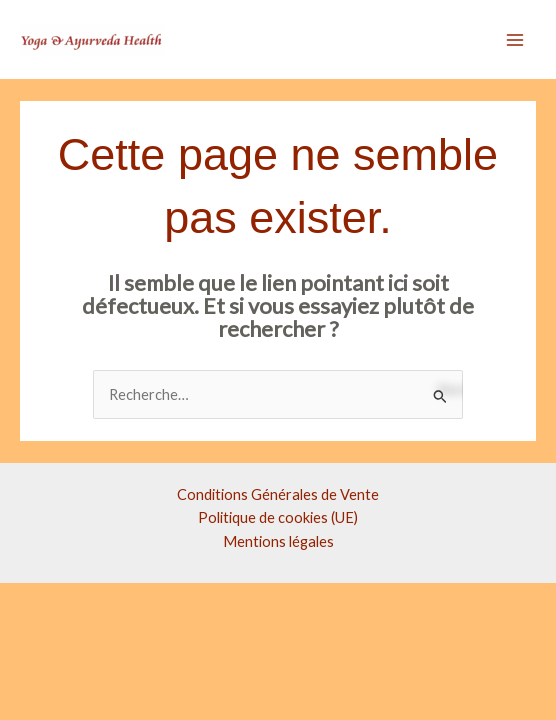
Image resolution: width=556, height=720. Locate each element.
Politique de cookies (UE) (278, 517)
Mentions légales (278, 541)
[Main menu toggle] (515, 40)
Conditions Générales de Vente (278, 494)
